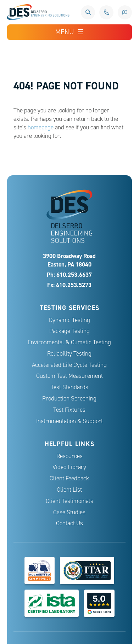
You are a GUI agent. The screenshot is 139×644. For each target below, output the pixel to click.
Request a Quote (125, 12)
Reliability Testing (69, 354)
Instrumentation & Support (69, 421)
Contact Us (69, 523)
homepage (41, 127)
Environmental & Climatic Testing (69, 342)
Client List (69, 490)
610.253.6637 (106, 12)
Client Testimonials (69, 501)
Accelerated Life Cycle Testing (69, 365)
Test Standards (69, 387)
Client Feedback (69, 478)
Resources (69, 456)
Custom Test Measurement (69, 376)
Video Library (69, 467)
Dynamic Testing (69, 320)
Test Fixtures (69, 410)
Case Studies (69, 512)
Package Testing (69, 331)
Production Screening (69, 399)
